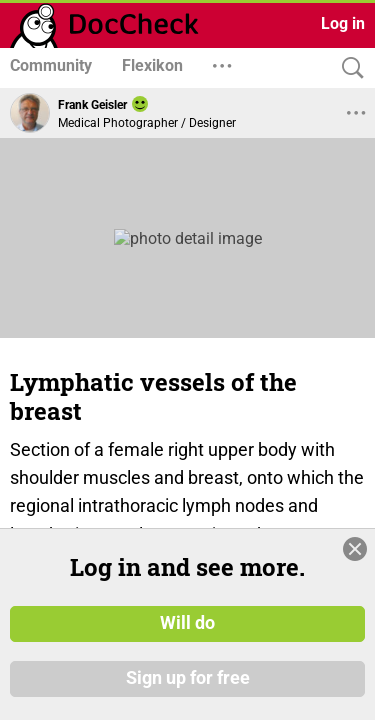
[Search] (348, 68)
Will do (187, 623)
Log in (343, 23)
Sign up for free (188, 679)
